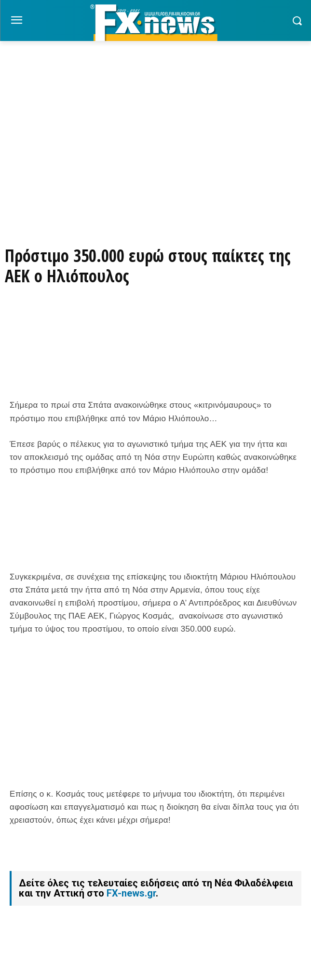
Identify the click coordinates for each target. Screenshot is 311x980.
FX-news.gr (131, 893)
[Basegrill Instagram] (156, 172)
